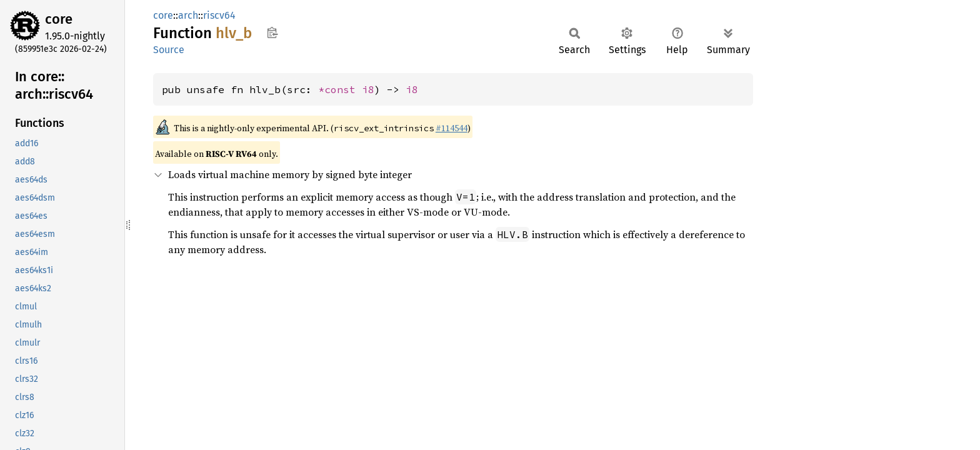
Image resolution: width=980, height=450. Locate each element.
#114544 (452, 128)
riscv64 (219, 15)
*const (340, 89)
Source (169, 50)
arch (188, 15)
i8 (368, 89)
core (59, 19)
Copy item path (272, 32)
